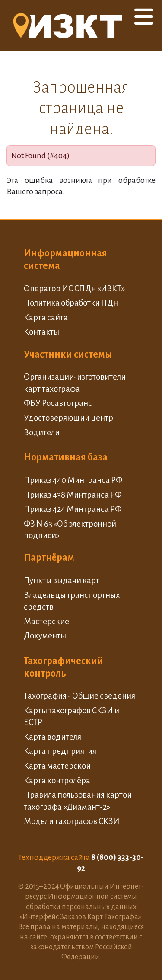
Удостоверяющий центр (68, 418)
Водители (42, 433)
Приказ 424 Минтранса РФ (73, 509)
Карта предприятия (60, 751)
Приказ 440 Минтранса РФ (73, 480)
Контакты (41, 332)
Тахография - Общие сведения (79, 696)
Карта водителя (52, 737)
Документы (45, 636)
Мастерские (46, 621)
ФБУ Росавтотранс (58, 403)
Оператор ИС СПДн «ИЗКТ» (74, 289)
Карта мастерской (57, 766)
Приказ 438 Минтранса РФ (73, 495)
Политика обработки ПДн (71, 303)
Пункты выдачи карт (62, 580)
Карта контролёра (57, 780)
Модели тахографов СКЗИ (72, 821)
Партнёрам (49, 558)
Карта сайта (46, 318)
